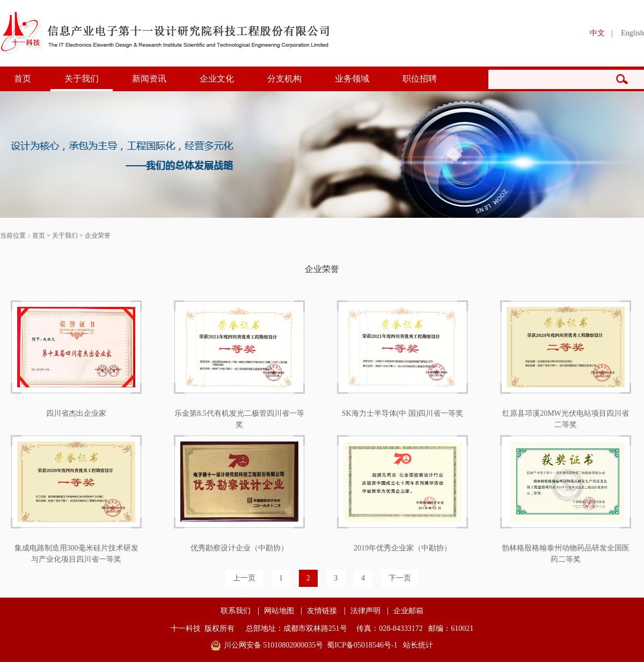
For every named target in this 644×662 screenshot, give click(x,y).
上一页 (244, 578)
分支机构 (284, 79)
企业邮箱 (408, 611)
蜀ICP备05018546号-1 (362, 645)
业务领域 (352, 79)
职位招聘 (420, 79)
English (632, 33)
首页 (23, 79)
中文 (597, 33)
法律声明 (365, 611)
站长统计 (418, 645)
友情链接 (322, 611)
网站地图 (279, 611)
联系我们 (236, 611)
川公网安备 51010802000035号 (274, 645)
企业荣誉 (98, 236)
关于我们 (82, 79)
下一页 (400, 578)
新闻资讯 (149, 79)
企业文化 (217, 79)
